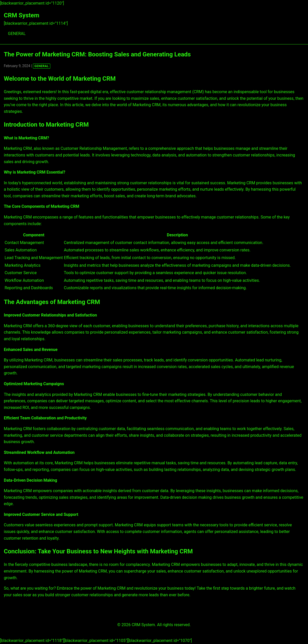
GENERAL (17, 34)
